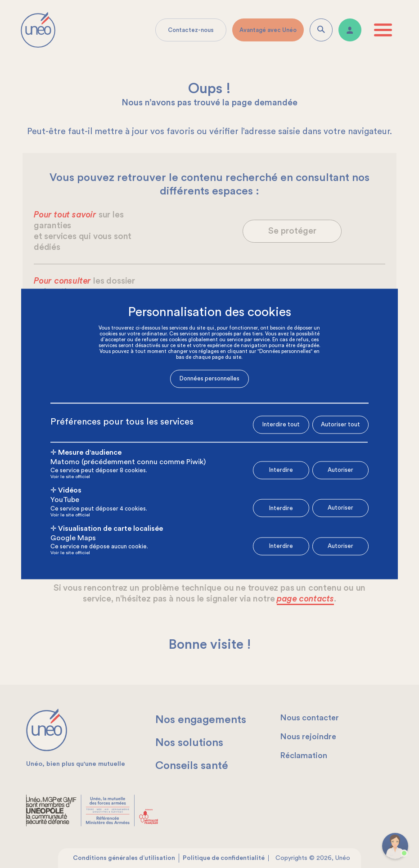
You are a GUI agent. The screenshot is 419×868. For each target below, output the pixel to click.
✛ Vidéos (66, 491)
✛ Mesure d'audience (86, 452)
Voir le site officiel (70, 477)
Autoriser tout (340, 424)
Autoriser (340, 470)
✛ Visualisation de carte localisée (107, 529)
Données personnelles (209, 378)
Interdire (281, 470)
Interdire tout (281, 424)
